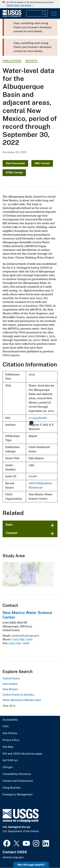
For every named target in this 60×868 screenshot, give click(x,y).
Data (9, 525)
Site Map (8, 747)
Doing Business (12, 788)
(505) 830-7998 (19, 643)
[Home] (12, 16)
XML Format (42, 163)
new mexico (10, 684)
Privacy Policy (11, 740)
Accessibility (10, 720)
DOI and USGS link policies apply (22, 754)
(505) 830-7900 (22, 639)
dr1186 (33, 476)
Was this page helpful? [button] (31, 865)
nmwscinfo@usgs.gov (25, 636)
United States (11, 678)
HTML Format (14, 173)
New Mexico (10, 689)
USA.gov (8, 767)
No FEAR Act (10, 760)
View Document (15, 163)
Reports (31, 61)
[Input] (37, 13)
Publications (12, 61)
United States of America (18, 695)
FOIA (6, 726)
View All (9, 706)
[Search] (44, 13)
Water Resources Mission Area (22, 700)
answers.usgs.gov (13, 857)
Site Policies (10, 733)
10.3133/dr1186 (38, 418)
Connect (12, 533)
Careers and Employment (18, 781)
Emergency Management (18, 795)
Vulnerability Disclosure (17, 774)
